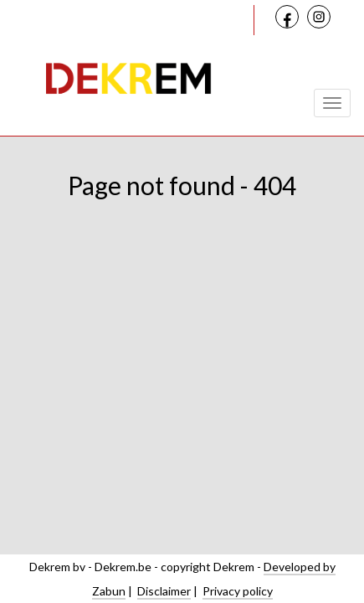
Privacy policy (238, 591)
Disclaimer (164, 591)
